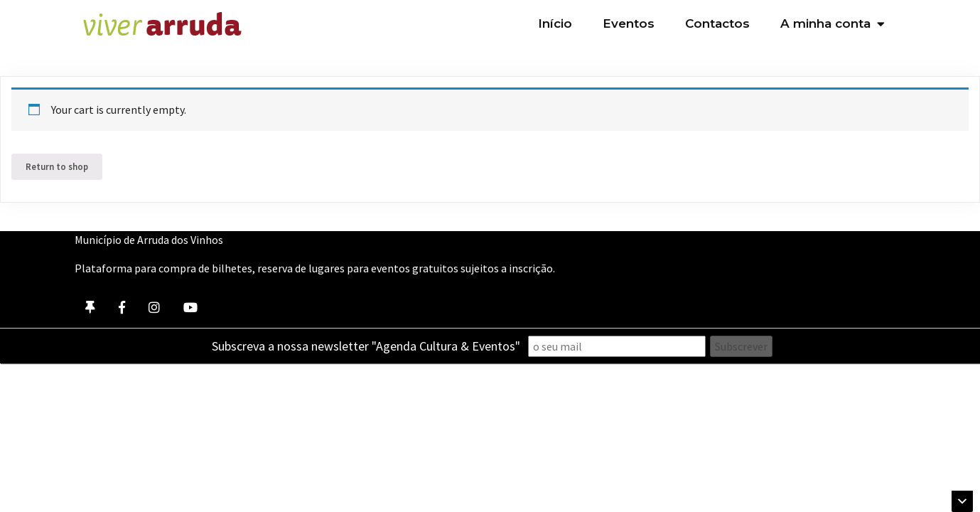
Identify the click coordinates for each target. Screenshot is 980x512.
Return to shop (57, 166)
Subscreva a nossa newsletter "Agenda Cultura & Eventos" (366, 346)
